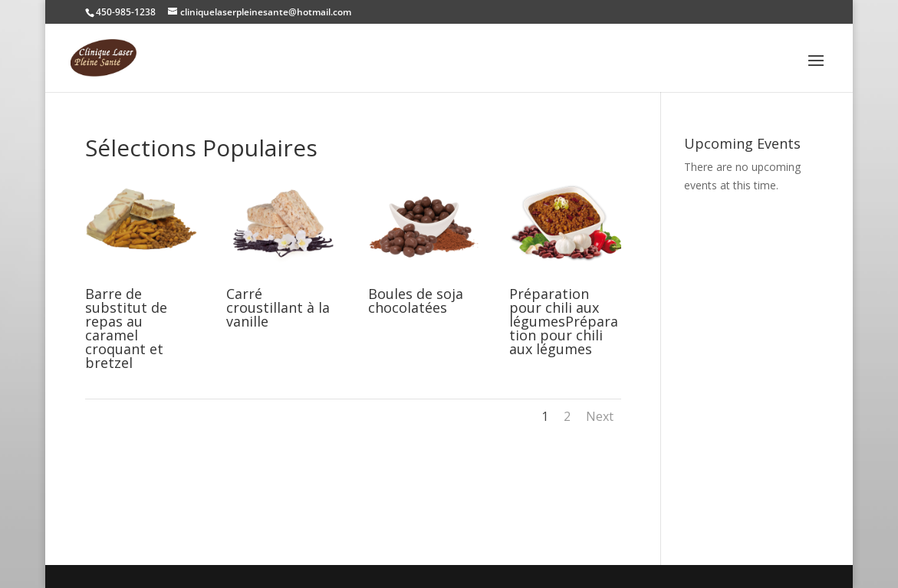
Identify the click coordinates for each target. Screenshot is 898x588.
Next (600, 416)
